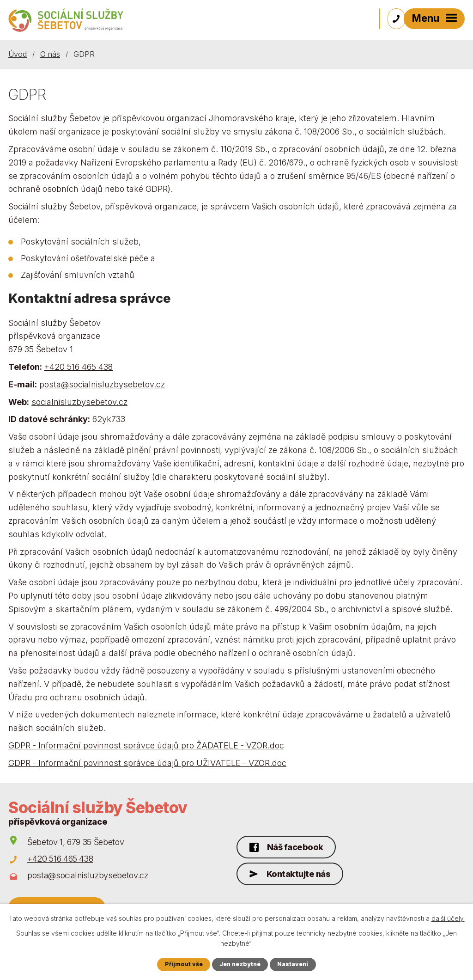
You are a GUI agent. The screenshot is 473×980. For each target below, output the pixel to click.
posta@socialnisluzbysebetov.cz (102, 386)
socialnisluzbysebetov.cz (79, 403)
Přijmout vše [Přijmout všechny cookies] (183, 964)
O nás (50, 55)
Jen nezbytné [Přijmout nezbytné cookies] (240, 964)
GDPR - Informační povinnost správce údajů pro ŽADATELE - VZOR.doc (146, 747)
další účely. (448, 918)
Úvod (18, 55)
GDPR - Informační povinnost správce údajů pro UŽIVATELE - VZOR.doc (147, 764)
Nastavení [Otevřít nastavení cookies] (294, 964)
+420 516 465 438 (79, 368)
